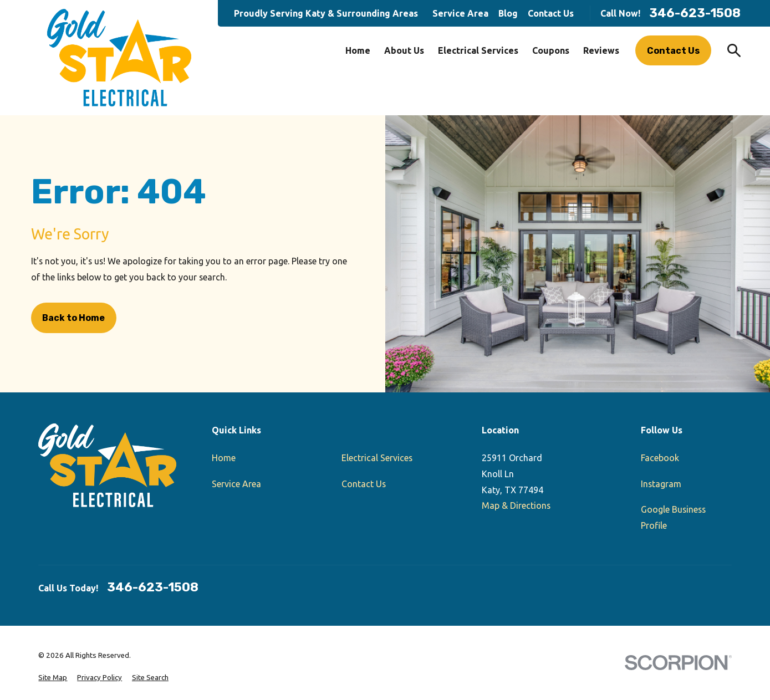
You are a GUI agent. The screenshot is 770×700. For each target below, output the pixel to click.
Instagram (661, 484)
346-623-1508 (695, 13)
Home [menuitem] (358, 50)
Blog (508, 13)
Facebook (660, 458)
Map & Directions (516, 505)
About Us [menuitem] (404, 50)
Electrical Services (377, 458)
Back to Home (73, 318)
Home (224, 458)
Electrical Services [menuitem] (478, 50)
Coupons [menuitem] (551, 50)
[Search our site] (734, 50)
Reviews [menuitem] (601, 50)
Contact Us (551, 13)
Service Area (460, 13)
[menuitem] (53, 678)
